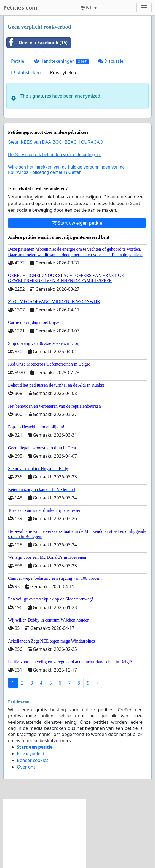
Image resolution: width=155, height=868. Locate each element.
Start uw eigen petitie (77, 223)
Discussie (111, 61)
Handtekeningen (61, 61)
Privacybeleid (64, 72)
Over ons (26, 767)
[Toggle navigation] (144, 8)
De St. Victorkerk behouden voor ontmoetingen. (54, 155)
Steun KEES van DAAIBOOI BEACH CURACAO (56, 142)
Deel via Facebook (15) (37, 43)
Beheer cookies (33, 760)
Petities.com (20, 8)
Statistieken (26, 72)
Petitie (18, 61)
